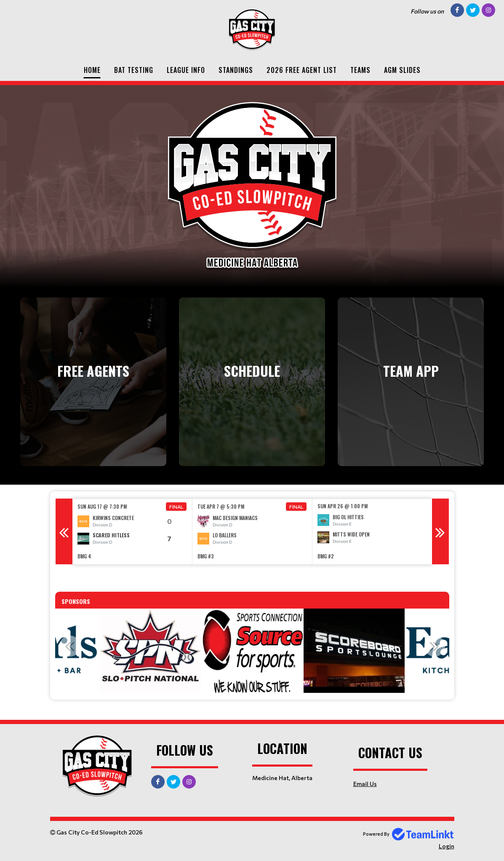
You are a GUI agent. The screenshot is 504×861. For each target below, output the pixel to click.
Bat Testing (134, 70)
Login (447, 846)
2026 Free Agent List (302, 70)
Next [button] (440, 531)
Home (92, 70)
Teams (360, 70)
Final (176, 507)
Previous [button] (64, 531)
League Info (186, 70)
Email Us (365, 784)
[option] (132, 532)
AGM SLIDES (402, 70)
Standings (236, 70)
